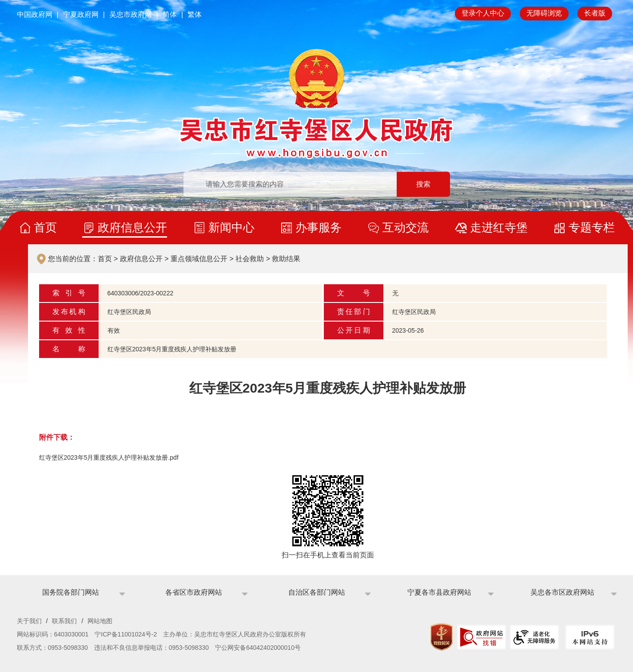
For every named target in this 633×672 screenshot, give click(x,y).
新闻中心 (231, 227)
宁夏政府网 (81, 14)
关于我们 (29, 621)
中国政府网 (35, 14)
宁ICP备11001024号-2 (126, 634)
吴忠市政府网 (131, 14)
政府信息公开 (132, 227)
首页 (45, 227)
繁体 (195, 14)
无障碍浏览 (544, 13)
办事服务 (318, 227)
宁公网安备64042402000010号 (258, 648)
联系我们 (64, 621)
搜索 (423, 184)
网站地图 (100, 621)
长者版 (595, 13)
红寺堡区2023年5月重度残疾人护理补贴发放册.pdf (109, 457)
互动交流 (406, 227)
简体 (170, 14)
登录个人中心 (483, 13)
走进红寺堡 (499, 227)
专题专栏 (592, 227)
